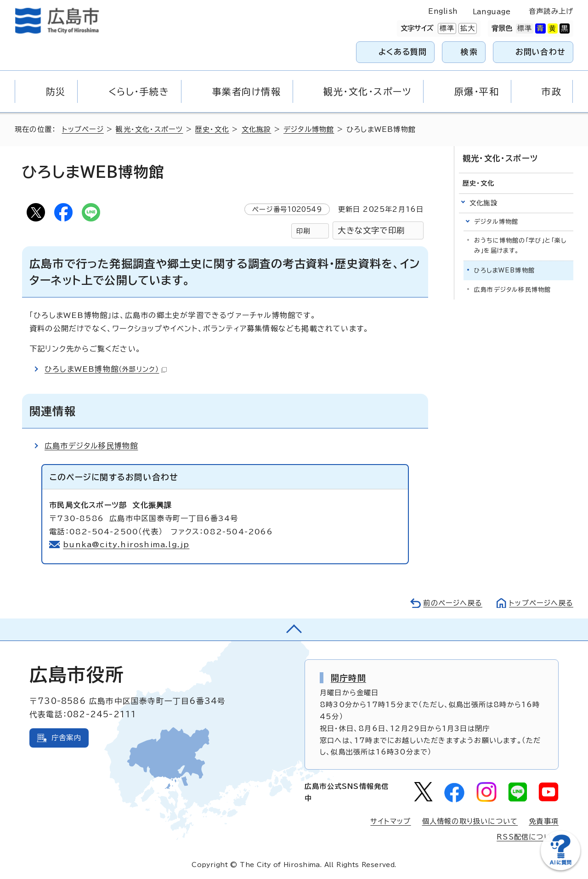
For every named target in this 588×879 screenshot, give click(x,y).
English (443, 11)
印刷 (303, 231)
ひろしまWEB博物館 (106, 369)
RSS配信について (528, 837)
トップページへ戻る (541, 603)
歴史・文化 (212, 129)
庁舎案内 (66, 738)
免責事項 (544, 821)
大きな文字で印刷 (371, 230)
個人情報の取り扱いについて (470, 821)
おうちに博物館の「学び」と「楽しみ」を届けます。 (520, 246)
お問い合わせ (540, 52)
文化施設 (257, 129)
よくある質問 (403, 52)
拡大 (467, 28)
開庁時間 (348, 678)
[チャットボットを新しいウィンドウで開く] (560, 868)
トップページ (83, 129)
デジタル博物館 (309, 129)
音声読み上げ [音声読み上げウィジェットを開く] (551, 11)
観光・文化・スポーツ (149, 129)
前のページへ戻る (453, 603)
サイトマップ (390, 821)
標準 (446, 28)
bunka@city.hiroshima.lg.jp (126, 544)
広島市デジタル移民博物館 (91, 446)
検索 (469, 52)
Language (492, 12)
